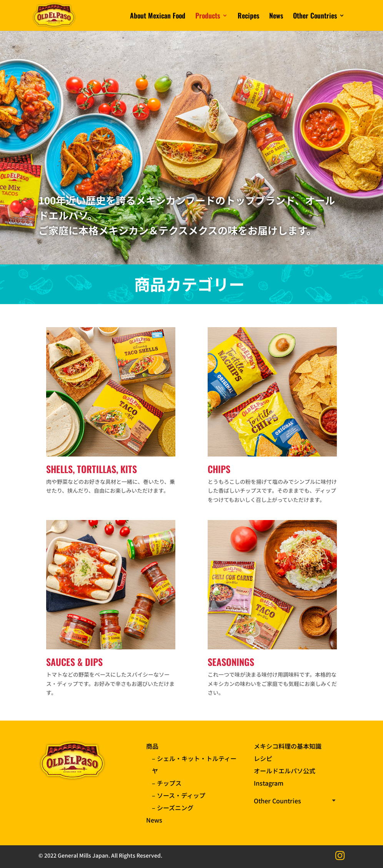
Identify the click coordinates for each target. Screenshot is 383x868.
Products (208, 17)
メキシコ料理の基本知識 (288, 746)
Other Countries (315, 17)
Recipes (248, 17)
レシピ (263, 758)
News (276, 17)
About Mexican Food (158, 17)
